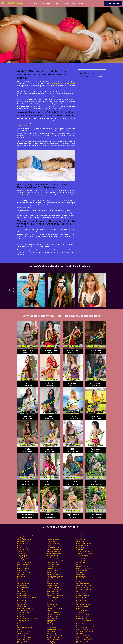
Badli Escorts (21, 576)
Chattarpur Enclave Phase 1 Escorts (87, 616)
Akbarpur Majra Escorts (24, 540)
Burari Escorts (51, 610)
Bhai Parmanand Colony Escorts (27, 597)
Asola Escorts (80, 565)
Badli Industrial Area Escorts (55, 576)
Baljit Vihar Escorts (52, 584)
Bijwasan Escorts (22, 605)
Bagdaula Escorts (81, 576)
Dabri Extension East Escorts (85, 630)
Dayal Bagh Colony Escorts (55, 635)
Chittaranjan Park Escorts (54, 624)
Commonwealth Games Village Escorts (88, 626)
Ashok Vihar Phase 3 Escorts (55, 561)
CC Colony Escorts (82, 610)
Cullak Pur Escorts (82, 628)
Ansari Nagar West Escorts (25, 553)
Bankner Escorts (22, 586)
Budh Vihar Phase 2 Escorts (55, 609)
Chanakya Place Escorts (54, 612)
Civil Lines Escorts (52, 626)
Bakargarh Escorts (23, 580)
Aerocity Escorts (81, 536)
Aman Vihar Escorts (23, 544)
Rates (73, 4)
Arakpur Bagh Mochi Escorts (85, 553)
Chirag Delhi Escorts (23, 622)
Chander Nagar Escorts (54, 614)
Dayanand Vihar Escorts (24, 637)
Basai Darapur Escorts (24, 588)
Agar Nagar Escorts (23, 538)
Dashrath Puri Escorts (24, 635)
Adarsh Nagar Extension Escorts (27, 536)
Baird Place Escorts (82, 578)
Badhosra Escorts (81, 574)
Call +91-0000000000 (113, 3)
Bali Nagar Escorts (82, 582)
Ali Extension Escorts (23, 542)
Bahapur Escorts (22, 578)
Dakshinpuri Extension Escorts (85, 631)
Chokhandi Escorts (82, 624)
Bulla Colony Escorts (23, 610)
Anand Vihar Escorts (23, 549)
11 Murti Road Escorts (24, 534)
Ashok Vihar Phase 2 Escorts (26, 561)
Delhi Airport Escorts (53, 639)
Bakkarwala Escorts (82, 580)
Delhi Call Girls (46, 4)
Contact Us (82, 4)
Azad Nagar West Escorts (84, 568)
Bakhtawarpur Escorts (53, 580)
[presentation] (12, 290)
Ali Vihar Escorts (52, 542)
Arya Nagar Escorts (23, 557)
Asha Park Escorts (82, 557)
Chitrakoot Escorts (23, 624)
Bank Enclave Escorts (83, 584)
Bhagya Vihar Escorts (82, 595)
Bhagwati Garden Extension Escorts (57, 595)
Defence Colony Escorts (54, 637)
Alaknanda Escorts (82, 540)
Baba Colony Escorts (82, 570)
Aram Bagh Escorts (23, 555)
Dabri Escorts (21, 630)
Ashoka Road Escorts (53, 563)
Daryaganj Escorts (23, 633)
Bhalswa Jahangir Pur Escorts (55, 599)
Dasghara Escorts (81, 633)
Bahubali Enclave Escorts (54, 578)
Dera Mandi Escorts (23, 643)
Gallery (65, 4)
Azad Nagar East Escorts (54, 568)
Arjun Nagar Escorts (82, 555)
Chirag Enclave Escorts (53, 622)
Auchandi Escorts (22, 566)
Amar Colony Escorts (53, 544)
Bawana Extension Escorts (55, 589)
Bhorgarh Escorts (81, 603)
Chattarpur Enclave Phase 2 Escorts (28, 618)
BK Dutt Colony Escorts (83, 605)
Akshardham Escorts (53, 540)
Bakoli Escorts (21, 582)
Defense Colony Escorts (24, 639)
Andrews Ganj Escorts (24, 551)
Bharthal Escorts (52, 601)
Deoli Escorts (51, 641)
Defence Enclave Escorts (83, 637)
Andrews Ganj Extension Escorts (56, 551)
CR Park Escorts (51, 628)
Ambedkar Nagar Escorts (84, 544)
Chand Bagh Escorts (23, 614)
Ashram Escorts (81, 563)
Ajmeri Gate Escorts (82, 538)
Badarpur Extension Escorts (55, 574)
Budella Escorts (51, 607)
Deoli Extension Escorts (83, 641)
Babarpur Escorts (52, 572)
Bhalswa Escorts (81, 597)
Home (36, 4)
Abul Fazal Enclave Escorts (55, 534)
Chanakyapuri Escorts (83, 612)
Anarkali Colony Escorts (54, 549)
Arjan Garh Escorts (52, 555)
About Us (57, 4)
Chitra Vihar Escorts (82, 622)
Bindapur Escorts (52, 605)
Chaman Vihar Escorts (24, 612)
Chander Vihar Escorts (83, 614)
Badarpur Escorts (22, 574)
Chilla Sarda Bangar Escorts (84, 620)
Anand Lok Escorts (23, 547)
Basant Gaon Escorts (53, 588)
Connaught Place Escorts (25, 628)
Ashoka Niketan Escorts (24, 563)
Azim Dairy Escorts (52, 570)
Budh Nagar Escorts (82, 607)
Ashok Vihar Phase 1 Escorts (85, 559)
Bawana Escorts (22, 589)
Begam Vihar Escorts (53, 591)
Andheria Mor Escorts (83, 549)
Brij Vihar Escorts (22, 607)
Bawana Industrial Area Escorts (85, 589)
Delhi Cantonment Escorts (84, 639)
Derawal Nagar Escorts (83, 643)
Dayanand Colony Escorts (84, 635)
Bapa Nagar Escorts (53, 586)
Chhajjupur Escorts (82, 618)
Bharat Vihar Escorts (23, 601)
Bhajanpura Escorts (53, 597)
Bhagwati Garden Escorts (25, 595)
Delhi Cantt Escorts (23, 641)
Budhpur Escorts (81, 609)
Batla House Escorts (82, 588)
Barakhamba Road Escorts (84, 586)
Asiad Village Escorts (23, 565)
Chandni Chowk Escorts (24, 616)
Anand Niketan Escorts (53, 547)
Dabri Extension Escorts (54, 630)
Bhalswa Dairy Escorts (24, 599)
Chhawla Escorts (52, 620)
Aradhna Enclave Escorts (54, 553)
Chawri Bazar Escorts (53, 618)
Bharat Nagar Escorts (83, 599)
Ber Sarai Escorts (81, 593)
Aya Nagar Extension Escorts (85, 566)
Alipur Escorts (80, 542)
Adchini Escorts (51, 536)
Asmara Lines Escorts (53, 565)
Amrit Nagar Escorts (23, 545)
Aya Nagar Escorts (52, 566)
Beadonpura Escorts (23, 591)
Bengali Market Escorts (54, 593)
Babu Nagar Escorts (82, 572)
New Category (85, 76)
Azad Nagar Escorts (23, 568)
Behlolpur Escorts (23, 593)
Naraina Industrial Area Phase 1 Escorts (62, 83)
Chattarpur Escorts (52, 616)
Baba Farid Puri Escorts (24, 572)
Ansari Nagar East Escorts (84, 551)
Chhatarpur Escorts (23, 620)
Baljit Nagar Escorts (23, 584)
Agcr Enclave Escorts (53, 538)
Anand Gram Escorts (82, 545)
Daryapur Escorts (52, 633)
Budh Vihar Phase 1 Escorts (25, 609)
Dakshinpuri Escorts (53, 631)
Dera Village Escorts (53, 643)
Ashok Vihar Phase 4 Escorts (85, 561)
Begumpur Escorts (82, 591)
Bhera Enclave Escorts (83, 601)
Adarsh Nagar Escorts (83, 534)
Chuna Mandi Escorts (24, 626)
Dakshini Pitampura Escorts (25, 631)
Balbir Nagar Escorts (53, 582)
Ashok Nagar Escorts (23, 559)
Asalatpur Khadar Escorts (54, 557)
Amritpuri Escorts (52, 545)
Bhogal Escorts (51, 603)
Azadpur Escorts (22, 570)
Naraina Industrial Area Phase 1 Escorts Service (37, 195)
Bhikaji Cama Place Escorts (25, 603)
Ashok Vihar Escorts (53, 559)
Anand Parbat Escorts (83, 547)
